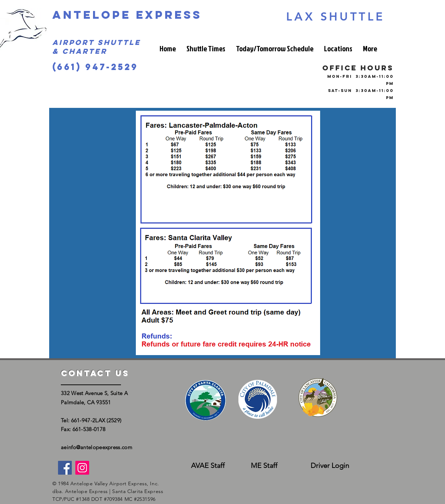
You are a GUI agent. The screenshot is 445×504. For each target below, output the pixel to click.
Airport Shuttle (97, 42)
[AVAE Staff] (208, 466)
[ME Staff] (264, 466)
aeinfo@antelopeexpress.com (97, 447)
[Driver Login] (330, 466)
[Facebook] (65, 468)
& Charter (80, 51)
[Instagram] (82, 468)
